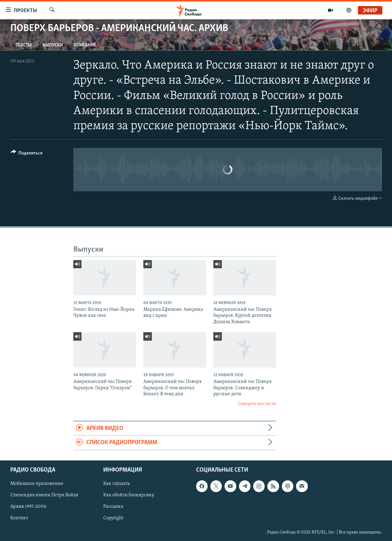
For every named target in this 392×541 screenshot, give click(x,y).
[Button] (27, 154)
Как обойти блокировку (129, 495)
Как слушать (116, 484)
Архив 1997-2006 (28, 507)
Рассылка (113, 507)
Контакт (19, 518)
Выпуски (53, 45)
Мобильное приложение (37, 484)
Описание (85, 45)
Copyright (113, 518)
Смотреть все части (257, 404)
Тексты (24, 45)
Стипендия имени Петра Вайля (44, 495)
